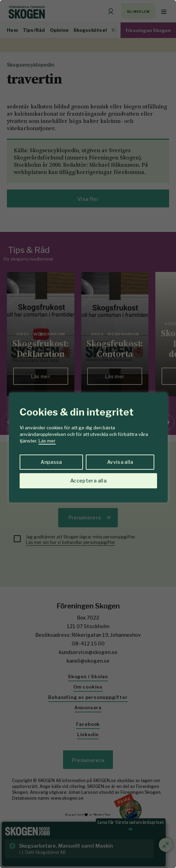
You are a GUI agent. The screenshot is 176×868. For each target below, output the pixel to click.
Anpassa (51, 462)
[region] (88, 434)
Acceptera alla (88, 481)
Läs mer (47, 441)
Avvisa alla (120, 462)
